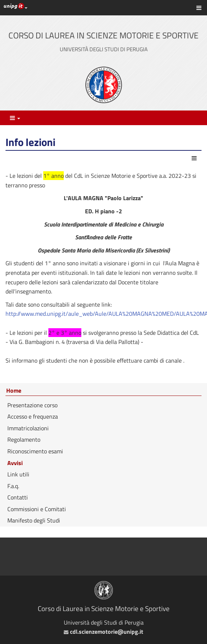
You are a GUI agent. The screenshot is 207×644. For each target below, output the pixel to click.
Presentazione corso (32, 405)
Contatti (18, 497)
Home (14, 391)
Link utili (18, 474)
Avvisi (15, 463)
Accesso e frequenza (33, 416)
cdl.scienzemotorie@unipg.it (103, 632)
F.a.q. (13, 486)
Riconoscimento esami (35, 451)
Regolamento (24, 439)
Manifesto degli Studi (34, 520)
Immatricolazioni (28, 428)
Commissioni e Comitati (37, 509)
